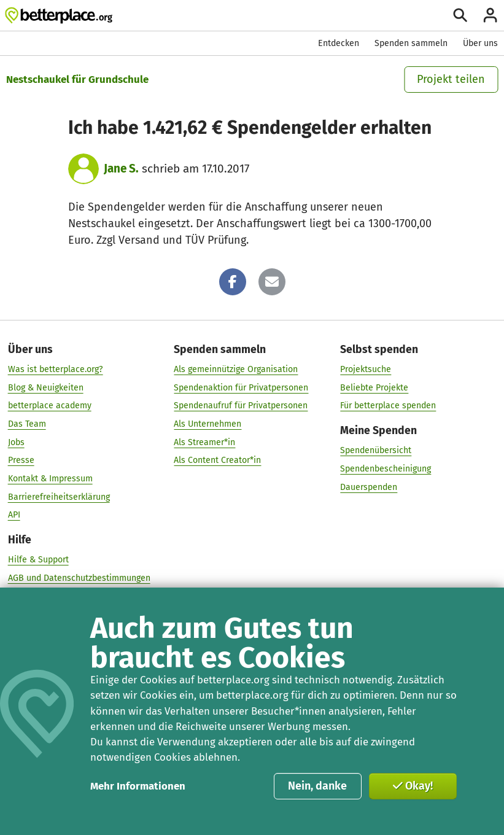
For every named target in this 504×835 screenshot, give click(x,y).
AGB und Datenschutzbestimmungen (79, 578)
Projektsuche (366, 369)
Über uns (480, 43)
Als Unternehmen (207, 424)
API (14, 515)
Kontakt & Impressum (50, 479)
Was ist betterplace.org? (56, 369)
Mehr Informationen (138, 786)
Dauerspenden (369, 487)
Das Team (27, 424)
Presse (21, 460)
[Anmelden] (490, 15)
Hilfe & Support (38, 560)
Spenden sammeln (411, 43)
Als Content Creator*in (217, 460)
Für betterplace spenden (388, 406)
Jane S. (121, 169)
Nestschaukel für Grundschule (77, 79)
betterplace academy (50, 406)
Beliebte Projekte (374, 388)
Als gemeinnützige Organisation (236, 369)
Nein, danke (317, 786)
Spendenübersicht (376, 450)
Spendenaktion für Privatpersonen (241, 388)
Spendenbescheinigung (386, 469)
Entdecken (339, 43)
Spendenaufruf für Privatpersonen (241, 406)
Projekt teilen (451, 79)
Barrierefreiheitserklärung (59, 497)
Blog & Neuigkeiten (46, 388)
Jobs (16, 442)
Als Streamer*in (204, 442)
